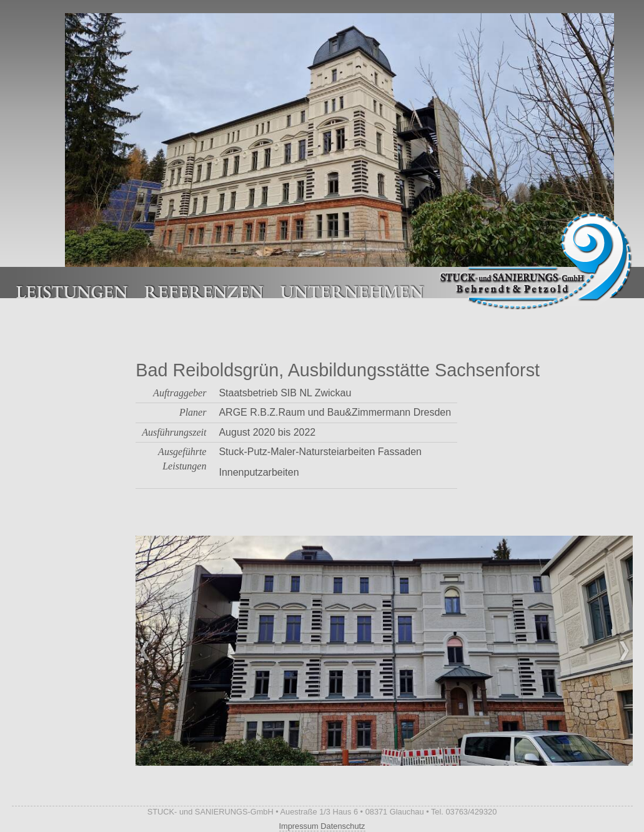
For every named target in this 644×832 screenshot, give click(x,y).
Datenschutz (343, 826)
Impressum (299, 826)
